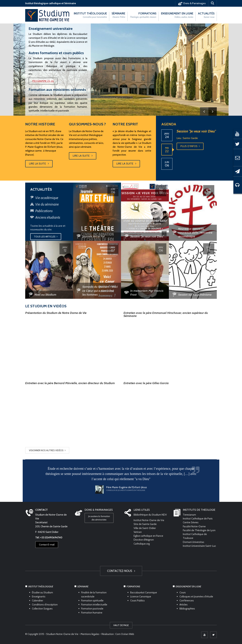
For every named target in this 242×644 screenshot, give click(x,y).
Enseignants (39, 597)
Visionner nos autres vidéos (47, 450)
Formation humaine (92, 613)
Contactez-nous (121, 571)
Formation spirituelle (92, 601)
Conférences (187, 601)
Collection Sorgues (42, 609)
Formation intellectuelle (94, 605)
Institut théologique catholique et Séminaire (51, 3)
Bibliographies (187, 609)
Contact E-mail (47, 545)
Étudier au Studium (42, 593)
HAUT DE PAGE (121, 625)
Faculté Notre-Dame (194, 526)
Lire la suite (39, 164)
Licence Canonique (141, 597)
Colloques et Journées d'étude (196, 597)
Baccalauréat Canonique (144, 593)
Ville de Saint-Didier (145, 528)
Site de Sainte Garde (145, 524)
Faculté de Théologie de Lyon (199, 530)
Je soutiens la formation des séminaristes (99, 518)
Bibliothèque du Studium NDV (150, 515)
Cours (183, 593)
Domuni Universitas (194, 542)
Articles (184, 605)
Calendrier (37, 601)
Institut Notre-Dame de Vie (149, 520)
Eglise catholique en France (148, 536)
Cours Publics (137, 601)
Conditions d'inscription (45, 605)
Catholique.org (142, 544)
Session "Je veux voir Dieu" (196, 133)
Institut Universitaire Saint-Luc (199, 546)
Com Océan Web (125, 634)
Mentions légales (90, 634)
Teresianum (189, 515)
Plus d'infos (190, 148)
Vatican (138, 532)
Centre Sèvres (191, 522)
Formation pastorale (92, 609)
